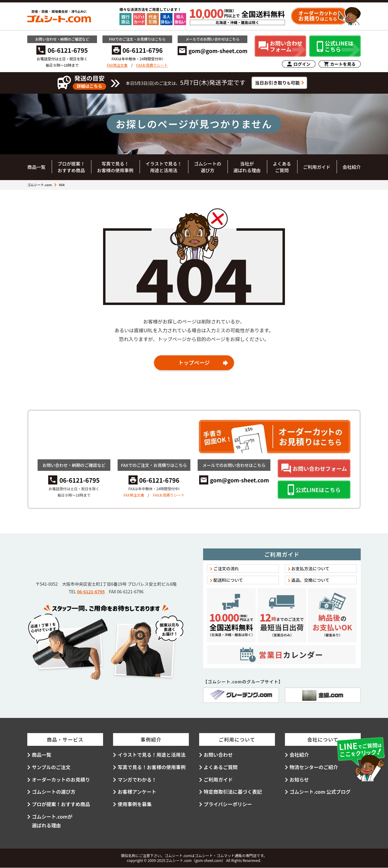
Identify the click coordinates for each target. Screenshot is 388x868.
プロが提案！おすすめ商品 (71, 167)
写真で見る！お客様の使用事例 (115, 167)
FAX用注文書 (117, 65)
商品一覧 (36, 167)
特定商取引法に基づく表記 (233, 792)
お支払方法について (310, 569)
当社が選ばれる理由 (247, 167)
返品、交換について (310, 580)
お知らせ (299, 779)
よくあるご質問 (282, 167)
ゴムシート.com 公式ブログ (320, 792)
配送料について (228, 580)
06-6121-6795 (91, 592)
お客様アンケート (137, 792)
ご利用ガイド (317, 167)
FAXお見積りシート (152, 65)
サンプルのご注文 (51, 767)
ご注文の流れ (226, 569)
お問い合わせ (218, 755)
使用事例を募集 (135, 804)
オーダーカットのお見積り (61, 779)
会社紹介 (352, 167)
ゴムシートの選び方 (208, 167)
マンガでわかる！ (137, 779)
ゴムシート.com (40, 185)
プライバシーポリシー (228, 804)
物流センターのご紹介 (314, 767)
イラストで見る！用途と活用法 (164, 167)
